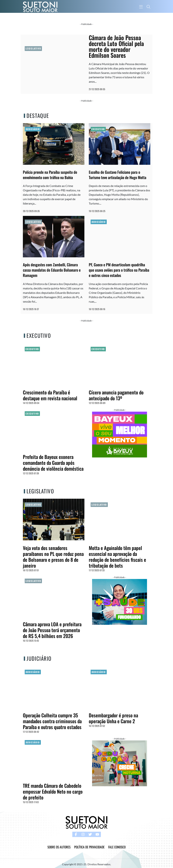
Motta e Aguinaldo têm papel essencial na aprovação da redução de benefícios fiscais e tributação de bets (117, 557)
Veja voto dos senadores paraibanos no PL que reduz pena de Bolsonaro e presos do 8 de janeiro (53, 557)
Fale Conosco (117, 847)
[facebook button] (76, 834)
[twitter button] (90, 834)
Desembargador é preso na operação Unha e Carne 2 (113, 718)
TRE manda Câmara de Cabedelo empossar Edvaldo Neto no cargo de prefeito (53, 791)
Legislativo (33, 48)
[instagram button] (83, 834)
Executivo (98, 129)
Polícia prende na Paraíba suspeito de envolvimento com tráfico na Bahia (50, 175)
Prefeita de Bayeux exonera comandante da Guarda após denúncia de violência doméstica (53, 463)
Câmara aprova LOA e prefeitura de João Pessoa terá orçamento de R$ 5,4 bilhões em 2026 (52, 630)
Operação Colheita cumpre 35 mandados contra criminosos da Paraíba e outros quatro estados (52, 721)
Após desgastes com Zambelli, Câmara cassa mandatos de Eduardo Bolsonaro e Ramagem (52, 270)
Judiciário (33, 129)
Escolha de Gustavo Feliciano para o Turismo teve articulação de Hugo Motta (118, 175)
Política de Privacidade (89, 847)
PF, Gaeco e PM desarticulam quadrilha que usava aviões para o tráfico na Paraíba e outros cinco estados (119, 270)
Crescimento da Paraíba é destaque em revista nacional (50, 395)
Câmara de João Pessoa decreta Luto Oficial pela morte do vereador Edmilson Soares (116, 46)
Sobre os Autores (59, 847)
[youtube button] (97, 834)
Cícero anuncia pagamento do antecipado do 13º (116, 395)
